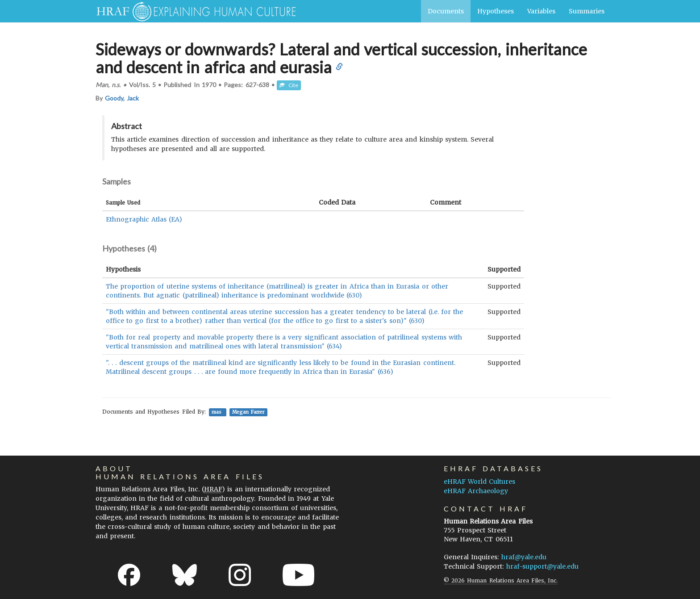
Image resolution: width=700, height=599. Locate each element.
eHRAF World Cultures (479, 482)
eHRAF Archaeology (476, 491)
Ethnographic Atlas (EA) (144, 219)
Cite (289, 85)
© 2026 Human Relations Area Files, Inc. (501, 580)
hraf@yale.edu (524, 557)
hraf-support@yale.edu (542, 566)
